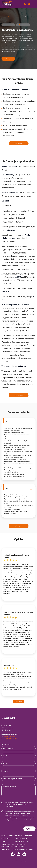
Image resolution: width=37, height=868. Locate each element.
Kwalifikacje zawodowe (12, 17)
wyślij (29, 829)
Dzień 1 (18, 422)
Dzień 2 (18, 488)
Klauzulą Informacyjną (25, 818)
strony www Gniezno (28, 861)
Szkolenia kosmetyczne (23, 25)
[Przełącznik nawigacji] (34, 4)
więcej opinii (18, 701)
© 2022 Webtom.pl (18, 861)
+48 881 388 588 (9, 736)
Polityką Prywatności (12, 820)
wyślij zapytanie (8, 59)
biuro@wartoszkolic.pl (13, 738)
